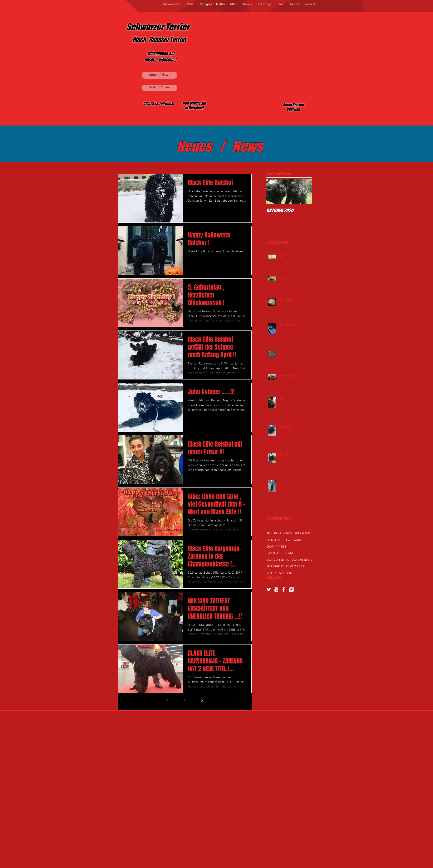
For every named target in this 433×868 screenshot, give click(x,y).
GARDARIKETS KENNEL (281, 553)
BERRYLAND (302, 534)
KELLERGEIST (275, 567)
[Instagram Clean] (291, 589)
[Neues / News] (159, 75)
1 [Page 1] (176, 700)
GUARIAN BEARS (302, 560)
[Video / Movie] (159, 88)
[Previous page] (167, 700)
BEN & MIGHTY (283, 534)
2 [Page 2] (185, 700)
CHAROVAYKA (293, 540)
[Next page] (202, 700)
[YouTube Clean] (276, 589)
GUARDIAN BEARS (278, 560)
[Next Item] (306, 192)
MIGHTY (271, 573)
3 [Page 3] (193, 700)
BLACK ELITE (274, 540)
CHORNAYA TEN (276, 547)
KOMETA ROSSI (295, 567)
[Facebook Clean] (284, 589)
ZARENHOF (286, 573)
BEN (269, 534)
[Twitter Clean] (269, 589)
